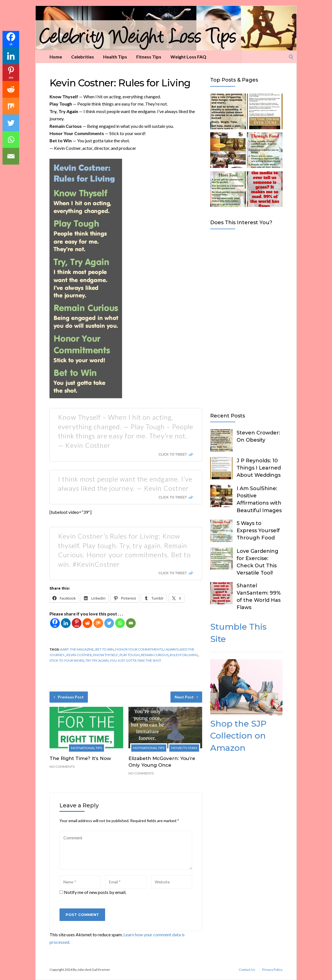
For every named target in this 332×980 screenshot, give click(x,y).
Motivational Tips (86, 748)
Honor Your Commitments (139, 649)
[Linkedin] (66, 623)
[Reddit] (87, 623)
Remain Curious (155, 655)
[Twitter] (109, 623)
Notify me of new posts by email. (95, 892)
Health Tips (115, 57)
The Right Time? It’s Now (80, 758)
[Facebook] (55, 623)
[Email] (131, 623)
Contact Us (247, 970)
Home (56, 57)
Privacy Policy (272, 970)
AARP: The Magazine (77, 649)
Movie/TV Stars (184, 748)
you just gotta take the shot (136, 660)
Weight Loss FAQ (188, 57)
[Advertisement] (246, 320)
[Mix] (98, 623)
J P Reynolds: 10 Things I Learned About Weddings (259, 468)
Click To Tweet (173, 454)
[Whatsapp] (120, 623)
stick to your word (67, 660)
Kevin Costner (79, 655)
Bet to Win (105, 649)
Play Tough (130, 655)
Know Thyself (106, 655)
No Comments (62, 767)
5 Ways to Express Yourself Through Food (258, 531)
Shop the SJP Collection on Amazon (238, 736)
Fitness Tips (149, 57)
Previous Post (69, 697)
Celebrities (83, 57)
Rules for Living (184, 655)
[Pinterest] (77, 623)
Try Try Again (97, 660)
